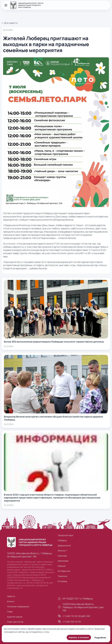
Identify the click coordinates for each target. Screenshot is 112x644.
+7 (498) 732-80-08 (72, 616)
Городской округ (66, 535)
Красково (62, 556)
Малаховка (63, 561)
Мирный (62, 566)
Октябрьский (64, 571)
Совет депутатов (15, 622)
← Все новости (10, 23)
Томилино (62, 576)
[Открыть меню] (6, 5)
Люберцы (62, 540)
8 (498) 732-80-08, (41, 583)
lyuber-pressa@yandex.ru (27, 585)
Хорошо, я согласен (79, 637)
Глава (10, 612)
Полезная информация (18, 606)
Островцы (62, 581)
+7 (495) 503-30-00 (72, 622)
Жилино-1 (62, 551)
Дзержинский (64, 545)
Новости (11, 596)
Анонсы (11, 601)
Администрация (15, 617)
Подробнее (100, 638)
